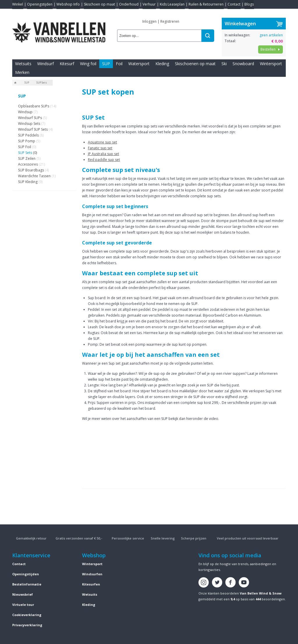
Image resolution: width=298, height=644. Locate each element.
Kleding (162, 64)
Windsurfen (92, 574)
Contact (234, 4)
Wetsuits (23, 64)
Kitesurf (67, 64)
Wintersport (271, 64)
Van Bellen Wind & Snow (261, 593)
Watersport (139, 64)
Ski (224, 64)
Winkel (18, 4)
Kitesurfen (91, 584)
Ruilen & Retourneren (206, 4)
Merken (22, 72)
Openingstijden (40, 4)
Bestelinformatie (27, 584)
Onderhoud (129, 4)
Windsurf (46, 64)
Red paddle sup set (104, 160)
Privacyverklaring (27, 625)
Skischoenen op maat (195, 64)
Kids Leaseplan (172, 4)
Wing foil (88, 64)
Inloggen (149, 21)
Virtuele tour (23, 605)
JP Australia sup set (103, 154)
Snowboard (243, 64)
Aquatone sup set (102, 142)
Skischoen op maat (99, 4)
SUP (106, 64)
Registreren (170, 21)
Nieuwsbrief (23, 594)
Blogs (249, 4)
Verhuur (149, 4)
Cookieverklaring (27, 615)
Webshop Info (68, 4)
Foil (119, 64)
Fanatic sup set (100, 148)
